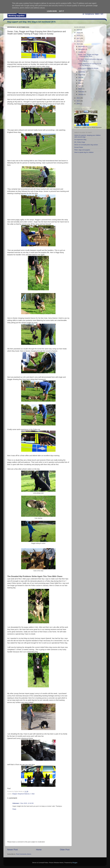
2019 (78, 33)
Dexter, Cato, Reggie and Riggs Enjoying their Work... (88, 55)
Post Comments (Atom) (24, 854)
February (81, 92)
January (81, 94)
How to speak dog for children (84, 152)
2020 (78, 30)
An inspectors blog (80, 140)
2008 (78, 104)
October (81, 52)
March (81, 89)
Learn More (52, 11)
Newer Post (12, 850)
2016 (78, 41)
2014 (78, 98)
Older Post (65, 850)
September (82, 72)
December (82, 46)
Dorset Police (79, 147)
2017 (78, 38)
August (81, 75)
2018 (78, 36)
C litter (32, 794)
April (80, 86)
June (80, 80)
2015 (78, 44)
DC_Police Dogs (80, 142)
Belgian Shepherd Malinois (21, 794)
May (80, 83)
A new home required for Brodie (88, 68)
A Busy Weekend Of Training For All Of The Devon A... (89, 65)
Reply (14, 809)
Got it (61, 11)
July (80, 77)
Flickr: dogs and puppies (82, 150)
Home (39, 850)
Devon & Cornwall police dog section (86, 145)
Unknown (16, 803)
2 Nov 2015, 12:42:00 (27, 803)
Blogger (75, 863)
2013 (78, 101)
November (82, 49)
